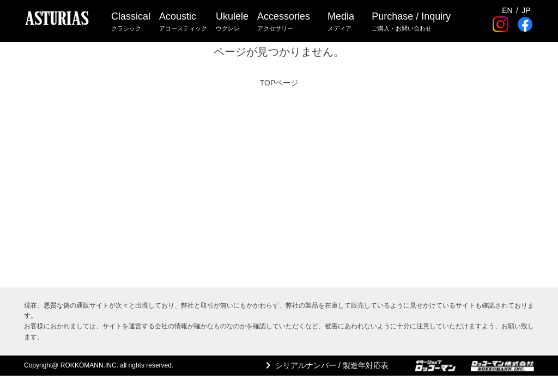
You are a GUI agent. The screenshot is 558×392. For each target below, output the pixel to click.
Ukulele (232, 22)
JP (526, 10)
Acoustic (183, 22)
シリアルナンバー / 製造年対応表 (332, 365)
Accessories (284, 22)
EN (507, 10)
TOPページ (279, 83)
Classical (131, 22)
